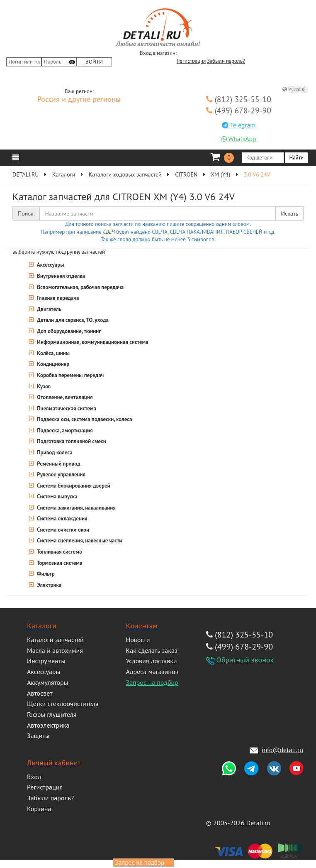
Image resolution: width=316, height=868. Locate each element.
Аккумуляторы (47, 682)
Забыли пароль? (226, 61)
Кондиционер (52, 364)
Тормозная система (59, 563)
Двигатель (49, 309)
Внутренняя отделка (60, 276)
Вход (34, 777)
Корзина (39, 809)
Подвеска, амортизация (64, 430)
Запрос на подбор (152, 682)
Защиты (38, 736)
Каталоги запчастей (55, 640)
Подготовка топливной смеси (71, 441)
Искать (289, 213)
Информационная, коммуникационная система (92, 342)
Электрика (49, 585)
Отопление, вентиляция (64, 397)
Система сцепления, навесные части (79, 541)
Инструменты (46, 661)
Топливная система (59, 552)
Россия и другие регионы (79, 100)
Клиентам (142, 626)
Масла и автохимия (55, 650)
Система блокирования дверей (73, 486)
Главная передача (57, 298)
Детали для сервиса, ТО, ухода (72, 320)
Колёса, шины (53, 353)
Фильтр (45, 574)
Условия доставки (152, 661)
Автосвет (40, 693)
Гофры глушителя (52, 714)
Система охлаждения (62, 519)
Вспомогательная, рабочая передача (80, 287)
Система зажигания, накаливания (76, 508)
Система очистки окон (62, 530)
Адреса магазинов (152, 672)
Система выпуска (57, 497)
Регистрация (191, 61)
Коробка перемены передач (70, 375)
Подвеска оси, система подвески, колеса (84, 419)
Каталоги (42, 626)
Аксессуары (50, 265)
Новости (138, 640)
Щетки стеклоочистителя (63, 704)
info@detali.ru (282, 750)
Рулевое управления (61, 474)
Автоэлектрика (48, 725)
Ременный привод (58, 464)
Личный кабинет (54, 763)
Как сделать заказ (152, 650)
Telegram (239, 125)
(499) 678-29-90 (239, 110)
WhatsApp (239, 139)
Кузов (43, 386)
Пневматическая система (66, 408)
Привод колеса (54, 452)
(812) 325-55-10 (239, 99)
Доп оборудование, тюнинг (68, 331)
